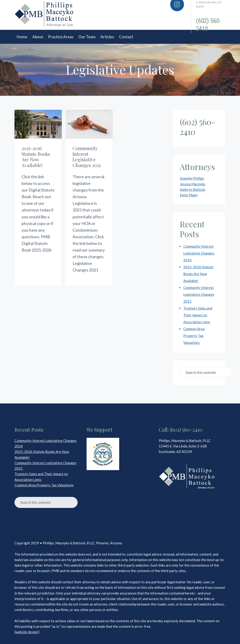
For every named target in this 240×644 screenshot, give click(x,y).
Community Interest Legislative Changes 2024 (199, 253)
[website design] (27, 632)
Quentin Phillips (192, 178)
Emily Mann (189, 195)
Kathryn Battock (192, 189)
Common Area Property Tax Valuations (194, 336)
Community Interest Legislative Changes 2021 (86, 156)
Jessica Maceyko (193, 184)
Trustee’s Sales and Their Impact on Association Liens (198, 315)
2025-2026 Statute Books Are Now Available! (36, 156)
